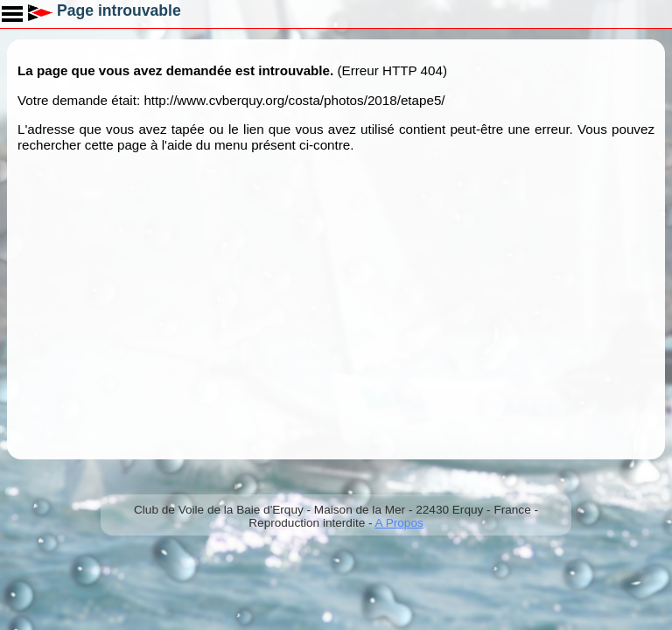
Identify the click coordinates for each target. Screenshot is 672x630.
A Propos (399, 523)
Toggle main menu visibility (13, 8)
